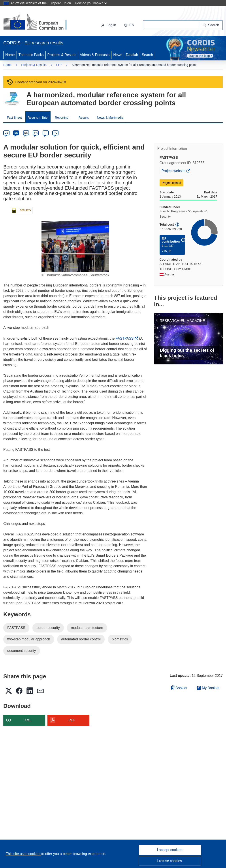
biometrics (120, 639)
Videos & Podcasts (95, 55)
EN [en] (16, 133)
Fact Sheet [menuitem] (14, 118)
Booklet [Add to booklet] (179, 687)
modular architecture (87, 628)
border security (48, 628)
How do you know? (91, 3)
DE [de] (7, 133)
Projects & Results (62, 55)
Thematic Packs (31, 55)
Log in (109, 25)
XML (28, 720)
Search (147, 55)
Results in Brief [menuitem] (38, 118)
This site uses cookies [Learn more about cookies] (24, 854)
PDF (72, 720)
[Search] (211, 25)
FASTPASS (126, 338)
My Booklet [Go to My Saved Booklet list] (208, 688)
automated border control (81, 639)
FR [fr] (36, 133)
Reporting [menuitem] (62, 118)
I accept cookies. (170, 850)
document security (22, 651)
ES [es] (26, 133)
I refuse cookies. (170, 861)
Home (10, 55)
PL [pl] (56, 133)
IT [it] (46, 133)
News (118, 55)
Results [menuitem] (84, 118)
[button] (129, 25)
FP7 (59, 65)
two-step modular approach (29, 639)
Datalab (132, 55)
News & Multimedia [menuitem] (110, 118)
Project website (174, 171)
